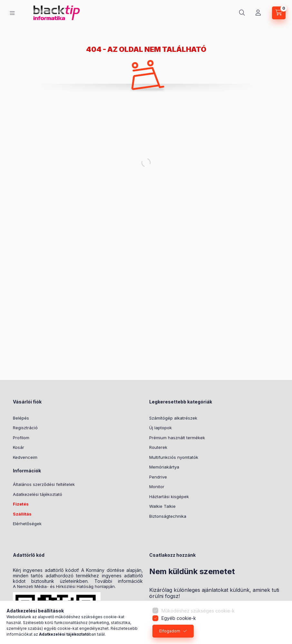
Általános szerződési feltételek (44, 484)
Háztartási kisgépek (169, 497)
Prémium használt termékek (177, 438)
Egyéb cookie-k (179, 618)
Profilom (21, 438)
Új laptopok (161, 428)
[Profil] (258, 13)
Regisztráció (25, 428)
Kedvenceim (25, 457)
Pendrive (158, 477)
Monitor (157, 487)
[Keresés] (242, 13)
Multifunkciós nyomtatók (174, 457)
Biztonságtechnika (168, 516)
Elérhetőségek (27, 524)
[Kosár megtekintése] (279, 13)
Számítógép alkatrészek (173, 418)
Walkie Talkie (162, 506)
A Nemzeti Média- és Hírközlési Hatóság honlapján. (64, 587)
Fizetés (21, 504)
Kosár (19, 447)
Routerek (158, 447)
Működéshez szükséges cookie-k (198, 611)
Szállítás (22, 514)
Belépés (21, 418)
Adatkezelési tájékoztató (38, 494)
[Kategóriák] (12, 13)
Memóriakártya (164, 467)
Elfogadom (170, 631)
